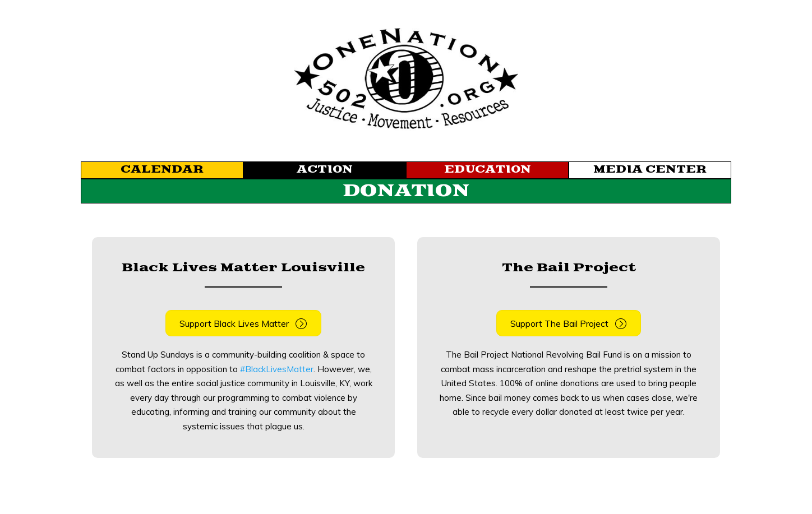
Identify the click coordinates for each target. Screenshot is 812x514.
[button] (243, 323)
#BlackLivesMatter (277, 369)
